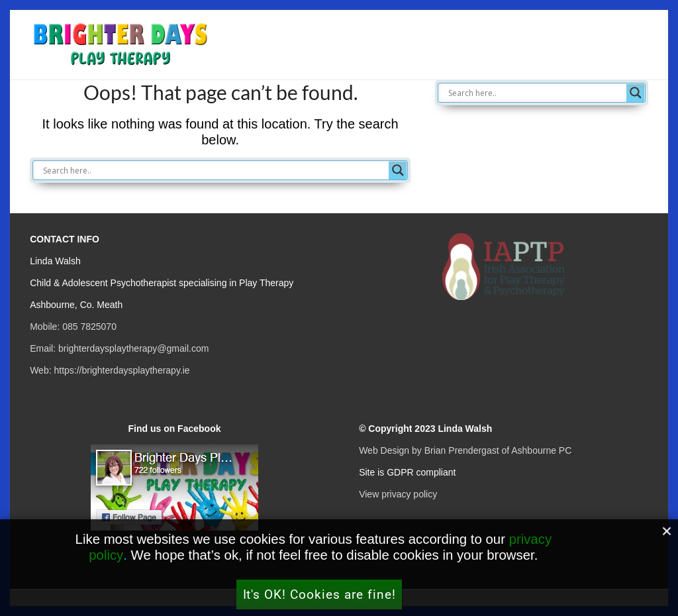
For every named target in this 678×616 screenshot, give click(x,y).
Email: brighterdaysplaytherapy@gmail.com (119, 348)
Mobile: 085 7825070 (73, 327)
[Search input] (214, 170)
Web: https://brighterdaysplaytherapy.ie (110, 370)
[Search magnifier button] (398, 170)
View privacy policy (398, 494)
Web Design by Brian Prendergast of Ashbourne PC (465, 450)
